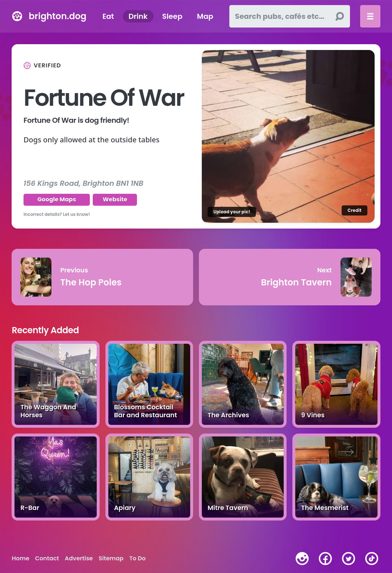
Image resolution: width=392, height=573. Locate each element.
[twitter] (349, 559)
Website (115, 199)
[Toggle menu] (370, 16)
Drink (138, 16)
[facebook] (325, 559)
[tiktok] (372, 559)
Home (20, 559)
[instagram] (302, 559)
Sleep (172, 16)
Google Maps (57, 199)
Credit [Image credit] (354, 210)
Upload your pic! (232, 212)
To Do (137, 559)
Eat (108, 16)
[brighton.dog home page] (17, 16)
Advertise (79, 559)
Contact (47, 559)
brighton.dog (57, 16)
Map (205, 16)
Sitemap (111, 559)
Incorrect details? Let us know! (57, 214)
